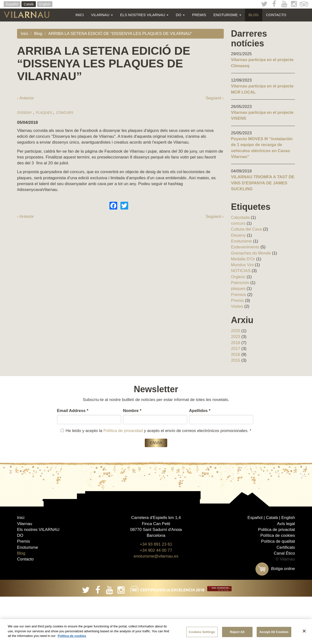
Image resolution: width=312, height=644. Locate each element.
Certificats (286, 595)
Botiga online (275, 616)
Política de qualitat (278, 589)
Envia (156, 443)
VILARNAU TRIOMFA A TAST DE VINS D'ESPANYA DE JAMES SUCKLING (263, 183)
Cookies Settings (202, 632)
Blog (254, 15)
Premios (239, 295)
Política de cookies (278, 583)
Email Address (73, 411)
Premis (199, 15)
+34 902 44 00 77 (156, 598)
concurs (65, 248)
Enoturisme (227, 15)
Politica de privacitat (277, 577)
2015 (236, 360)
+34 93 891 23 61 (156, 592)
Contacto (276, 15)
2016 (236, 354)
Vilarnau (102, 15)
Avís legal (286, 571)
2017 (236, 349)
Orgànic (238, 277)
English (45, 4)
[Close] (304, 631)
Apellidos (200, 411)
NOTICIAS (241, 271)
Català (29, 4)
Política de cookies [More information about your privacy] (72, 636)
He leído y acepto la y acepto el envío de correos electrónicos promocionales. (156, 431)
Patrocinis (240, 283)
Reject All (237, 632)
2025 (236, 331)
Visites (237, 306)
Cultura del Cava (247, 229)
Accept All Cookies (274, 632)
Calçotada (240, 217)
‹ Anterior (25, 98)
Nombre (132, 411)
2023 (236, 337)
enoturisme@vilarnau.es (156, 604)
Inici (79, 15)
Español (12, 4)
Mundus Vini (242, 265)
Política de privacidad (123, 431)
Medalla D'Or (243, 259)
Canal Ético (284, 601)
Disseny (24, 248)
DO (180, 15)
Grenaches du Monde (251, 253)
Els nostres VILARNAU (144, 15)
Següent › (215, 98)
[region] (156, 632)
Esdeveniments (245, 247)
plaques (44, 248)
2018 (236, 343)
